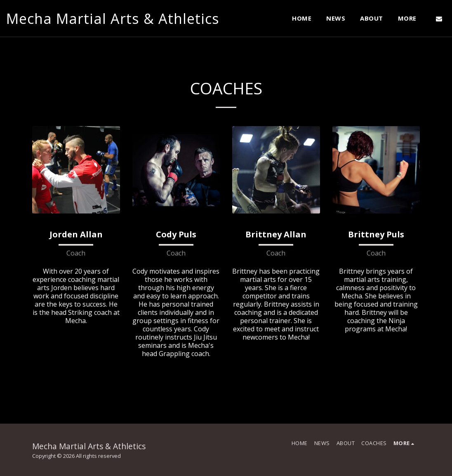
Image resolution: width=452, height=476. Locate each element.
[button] (439, 19)
